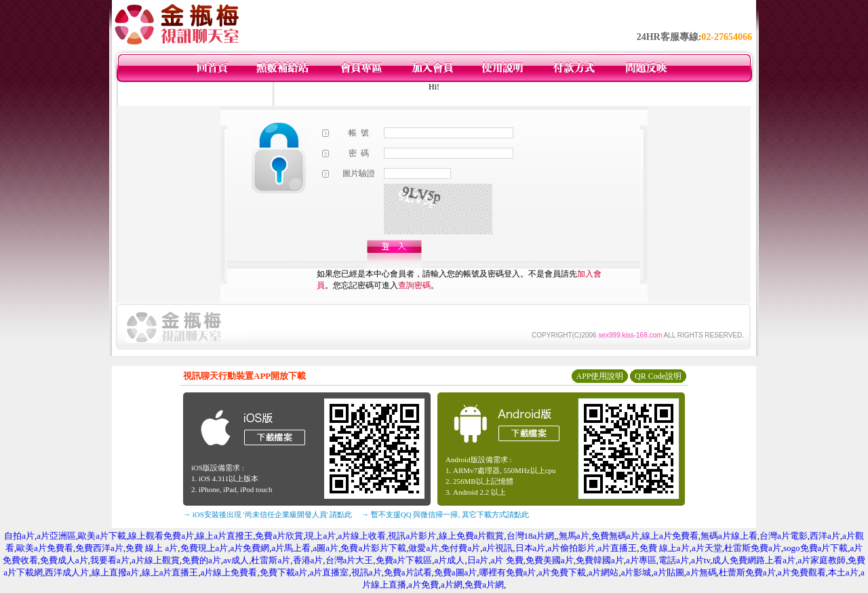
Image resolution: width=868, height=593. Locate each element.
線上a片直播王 (170, 572)
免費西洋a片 (99, 548)
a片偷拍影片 (572, 548)
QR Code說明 (658, 376)
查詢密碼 (414, 285)
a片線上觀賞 (156, 560)
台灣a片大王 (350, 560)
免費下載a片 (284, 572)
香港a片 (308, 560)
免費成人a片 (64, 560)
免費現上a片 (204, 548)
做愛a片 (423, 548)
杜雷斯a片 (271, 560)
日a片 (478, 560)
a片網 (452, 585)
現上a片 (320, 536)
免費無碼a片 (615, 536)
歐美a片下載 (102, 536)
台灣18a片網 (531, 536)
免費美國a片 (550, 560)
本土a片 (843, 572)
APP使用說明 (599, 376)
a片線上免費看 (229, 572)
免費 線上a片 (665, 548)
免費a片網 (484, 585)
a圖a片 (326, 548)
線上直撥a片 (116, 572)
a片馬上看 (292, 548)
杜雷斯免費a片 (753, 548)
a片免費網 (250, 548)
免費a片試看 (408, 572)
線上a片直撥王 (224, 536)
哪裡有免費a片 (508, 572)
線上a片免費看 (670, 536)
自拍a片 (19, 536)
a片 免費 (507, 560)
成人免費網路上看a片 (754, 560)
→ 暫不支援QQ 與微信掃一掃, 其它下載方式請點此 (445, 514)
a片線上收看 (362, 536)
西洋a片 (825, 536)
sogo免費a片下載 (815, 548)
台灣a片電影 (784, 536)
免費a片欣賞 (279, 536)
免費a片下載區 (404, 560)
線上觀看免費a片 (161, 536)
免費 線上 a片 (152, 548)
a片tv (701, 560)
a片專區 (641, 560)
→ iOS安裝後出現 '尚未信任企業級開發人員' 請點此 (268, 514)
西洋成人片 (67, 572)
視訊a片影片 (412, 536)
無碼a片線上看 (729, 536)
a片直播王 (618, 548)
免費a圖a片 (456, 572)
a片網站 (604, 572)
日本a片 (531, 548)
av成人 (236, 560)
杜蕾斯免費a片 (747, 572)
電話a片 (674, 560)
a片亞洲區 (56, 536)
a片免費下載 (563, 572)
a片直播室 (330, 572)
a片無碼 (702, 572)
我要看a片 (110, 560)
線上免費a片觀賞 (472, 536)
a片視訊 (497, 548)
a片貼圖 (669, 572)
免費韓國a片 (600, 560)
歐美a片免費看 (45, 548)
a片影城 (636, 572)
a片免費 (423, 585)
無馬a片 (574, 536)
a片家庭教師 (822, 560)
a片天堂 (707, 548)
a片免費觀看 (802, 572)
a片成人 (450, 560)
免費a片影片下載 (373, 548)
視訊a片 (367, 572)
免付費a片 (460, 548)
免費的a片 (201, 560)
